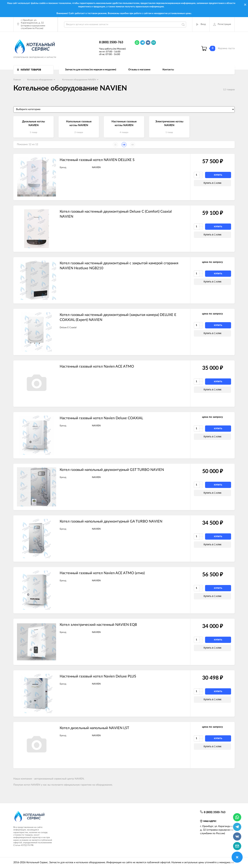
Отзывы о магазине (139, 70)
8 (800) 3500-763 (111, 42)
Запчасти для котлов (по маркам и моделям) (91, 70)
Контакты (168, 70)
